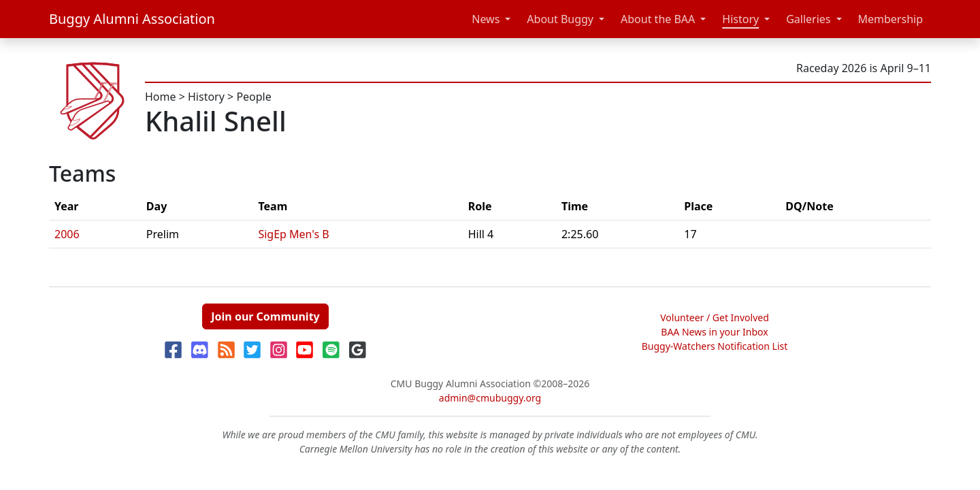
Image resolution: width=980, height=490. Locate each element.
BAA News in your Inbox (714, 332)
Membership (891, 19)
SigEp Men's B (293, 234)
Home (161, 97)
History (740, 19)
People (254, 97)
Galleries (808, 19)
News (486, 19)
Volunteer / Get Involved (715, 317)
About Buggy (560, 19)
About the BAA (658, 19)
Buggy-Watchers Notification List (715, 346)
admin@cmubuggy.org (490, 398)
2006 (67, 234)
